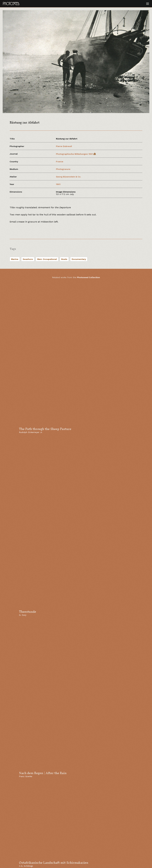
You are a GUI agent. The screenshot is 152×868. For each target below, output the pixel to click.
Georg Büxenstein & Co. (69, 177)
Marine (15, 259)
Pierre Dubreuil (64, 146)
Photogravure (63, 169)
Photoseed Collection (88, 277)
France (60, 162)
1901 (58, 184)
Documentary (79, 259)
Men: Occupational (47, 259)
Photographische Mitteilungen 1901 (76, 154)
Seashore (28, 259)
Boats (64, 259)
